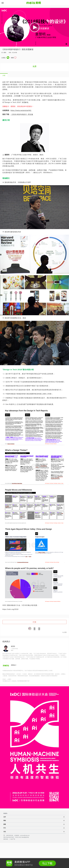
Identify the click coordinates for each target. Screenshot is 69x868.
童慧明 (13, 646)
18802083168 (10, 835)
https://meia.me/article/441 (21, 110)
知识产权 (13, 839)
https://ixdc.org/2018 (10, 609)
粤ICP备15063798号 (9, 837)
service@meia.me (25, 835)
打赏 (34, 622)
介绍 (4, 75)
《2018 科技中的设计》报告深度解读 (17, 49)
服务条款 (6, 839)
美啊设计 (14, 665)
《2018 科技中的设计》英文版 (22, 114)
